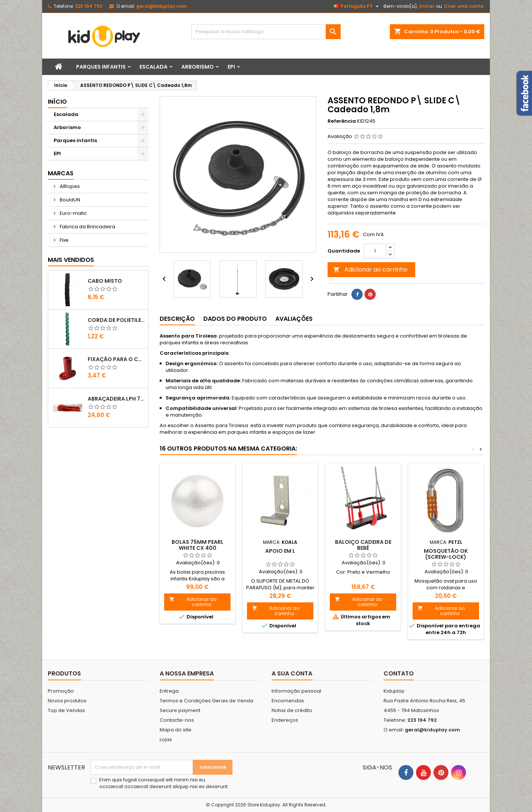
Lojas (166, 739)
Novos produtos (67, 701)
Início (57, 102)
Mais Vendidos (71, 260)
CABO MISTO (105, 281)
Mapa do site (176, 730)
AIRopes (69, 186)
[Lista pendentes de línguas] (357, 6)
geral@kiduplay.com (161, 6)
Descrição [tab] (177, 319)
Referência (342, 121)
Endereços (285, 720)
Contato (399, 673)
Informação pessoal (296, 691)
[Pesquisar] (266, 32)
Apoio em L (280, 551)
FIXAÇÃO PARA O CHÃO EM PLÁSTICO (116, 359)
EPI (231, 67)
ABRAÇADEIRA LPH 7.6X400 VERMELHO (116, 399)
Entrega (169, 691)
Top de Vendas (66, 710)
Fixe (64, 240)
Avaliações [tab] (294, 319)
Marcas (61, 173)
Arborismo (198, 67)
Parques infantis (101, 67)
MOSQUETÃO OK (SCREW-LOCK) (446, 554)
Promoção (61, 691)
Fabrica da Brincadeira (87, 227)
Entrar (427, 6)
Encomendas (288, 701)
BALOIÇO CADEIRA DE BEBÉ (363, 545)
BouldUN (69, 200)
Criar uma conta (464, 6)
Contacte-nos (177, 720)
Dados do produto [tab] (235, 319)
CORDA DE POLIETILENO (116, 320)
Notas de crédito (292, 710)
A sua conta (292, 673)
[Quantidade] (375, 251)
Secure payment (180, 710)
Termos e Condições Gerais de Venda (206, 701)
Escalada (154, 67)
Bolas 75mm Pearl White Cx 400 (198, 545)
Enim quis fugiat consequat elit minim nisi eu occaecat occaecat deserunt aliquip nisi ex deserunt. (164, 783)
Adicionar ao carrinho (370, 269)
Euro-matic (73, 213)
